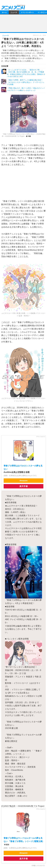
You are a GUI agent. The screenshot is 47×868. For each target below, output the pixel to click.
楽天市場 (23, 486)
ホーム (4, 12)
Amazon (23, 481)
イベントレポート (27, 12)
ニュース (14, 12)
